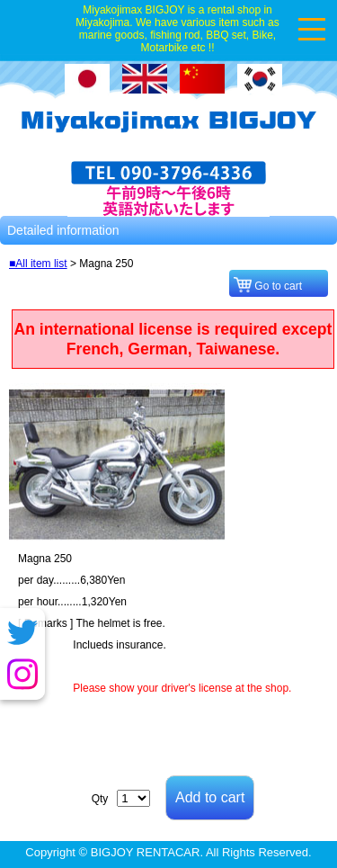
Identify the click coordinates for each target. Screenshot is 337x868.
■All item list (38, 264)
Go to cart (281, 286)
